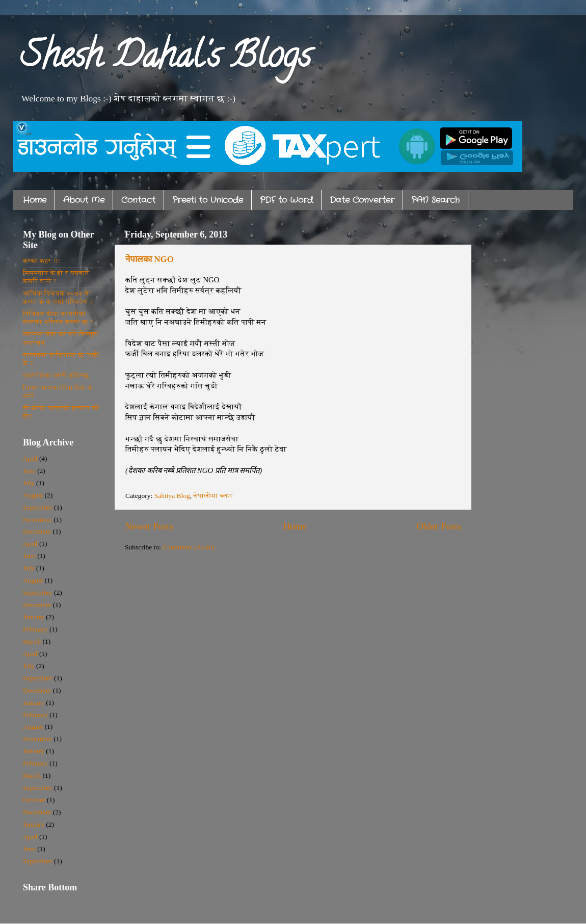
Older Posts (439, 526)
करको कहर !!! (42, 261)
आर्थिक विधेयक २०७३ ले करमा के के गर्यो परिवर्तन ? (58, 297)
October (34, 800)
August (33, 495)
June (29, 471)
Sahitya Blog (172, 496)
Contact (138, 200)
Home (35, 200)
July (29, 483)
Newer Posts (149, 526)
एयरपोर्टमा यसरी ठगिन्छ (56, 375)
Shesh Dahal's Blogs (166, 59)
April (30, 458)
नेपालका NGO (150, 259)
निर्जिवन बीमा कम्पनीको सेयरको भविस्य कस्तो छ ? (58, 318)
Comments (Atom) (189, 547)
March (32, 641)
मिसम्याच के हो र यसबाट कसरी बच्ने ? (56, 277)
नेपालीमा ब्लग (213, 496)
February (35, 629)
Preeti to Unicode (208, 200)
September (38, 507)
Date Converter (362, 200)
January (34, 617)
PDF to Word (286, 200)
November (37, 520)
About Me (84, 200)
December (37, 531)
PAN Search (435, 200)
